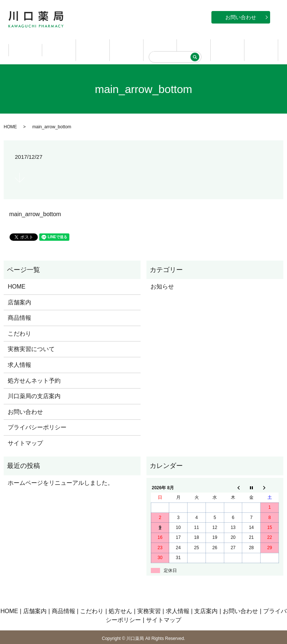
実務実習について (31, 338)
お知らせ (162, 276)
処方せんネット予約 (34, 369)
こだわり (127, 44)
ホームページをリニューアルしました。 (61, 472)
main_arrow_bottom (35, 203)
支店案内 (261, 44)
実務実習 (194, 44)
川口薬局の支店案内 (34, 385)
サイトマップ (25, 432)
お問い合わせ (241, 17)
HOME (25, 44)
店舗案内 (59, 44)
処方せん (160, 44)
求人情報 (228, 44)
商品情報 (93, 44)
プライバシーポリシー (37, 416)
